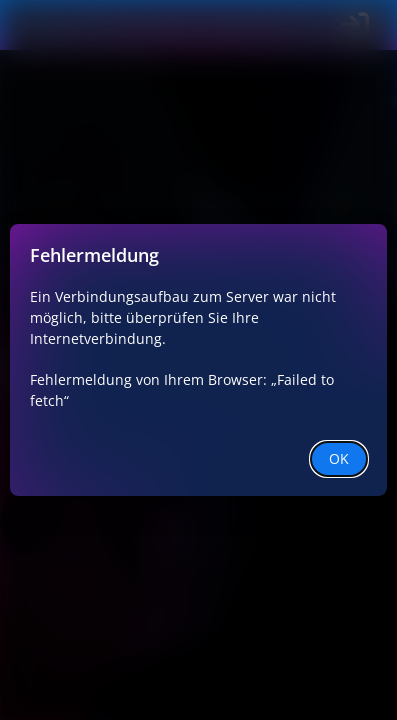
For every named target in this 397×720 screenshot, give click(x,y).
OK (339, 458)
